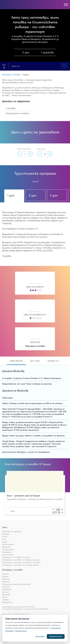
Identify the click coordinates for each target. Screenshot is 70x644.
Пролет (6, 534)
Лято (5, 536)
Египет (6, 592)
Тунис (5, 597)
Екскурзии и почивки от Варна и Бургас (21, 560)
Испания (6, 582)
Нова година (8, 544)
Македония (7, 602)
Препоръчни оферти (12, 531)
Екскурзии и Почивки (11, 75)
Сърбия (6, 600)
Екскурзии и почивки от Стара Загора (20, 565)
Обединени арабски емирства (16, 584)
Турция (5, 576)
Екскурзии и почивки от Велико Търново (21, 562)
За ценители (8, 549)
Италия (6, 579)
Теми (5, 527)
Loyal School (8, 555)
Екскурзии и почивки (12, 570)
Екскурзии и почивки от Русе (16, 557)
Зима (4, 542)
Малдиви (6, 594)
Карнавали (7, 552)
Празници (7, 547)
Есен (4, 539)
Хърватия (7, 589)
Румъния (6, 587)
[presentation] (68, 489)
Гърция (26, 75)
